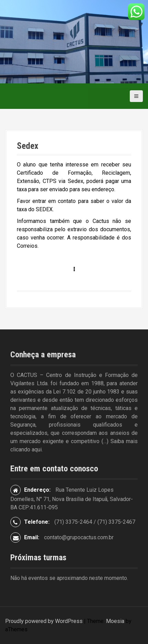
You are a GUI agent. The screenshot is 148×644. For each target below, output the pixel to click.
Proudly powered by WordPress (44, 621)
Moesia (115, 621)
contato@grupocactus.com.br (79, 537)
